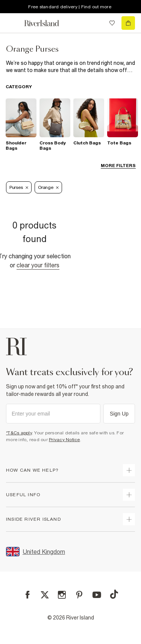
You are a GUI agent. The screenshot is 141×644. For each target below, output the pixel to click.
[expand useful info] (129, 495)
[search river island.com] (97, 23)
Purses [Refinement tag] (19, 187)
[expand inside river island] (129, 519)
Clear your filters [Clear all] (38, 265)
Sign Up (119, 414)
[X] (45, 595)
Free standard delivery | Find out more (70, 7)
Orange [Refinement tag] (48, 187)
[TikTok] (114, 594)
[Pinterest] (79, 595)
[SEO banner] (70, 67)
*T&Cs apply (19, 433)
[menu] (13, 23)
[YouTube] (97, 595)
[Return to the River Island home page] (47, 23)
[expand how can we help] (129, 470)
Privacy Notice (64, 440)
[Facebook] (28, 595)
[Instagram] (62, 595)
